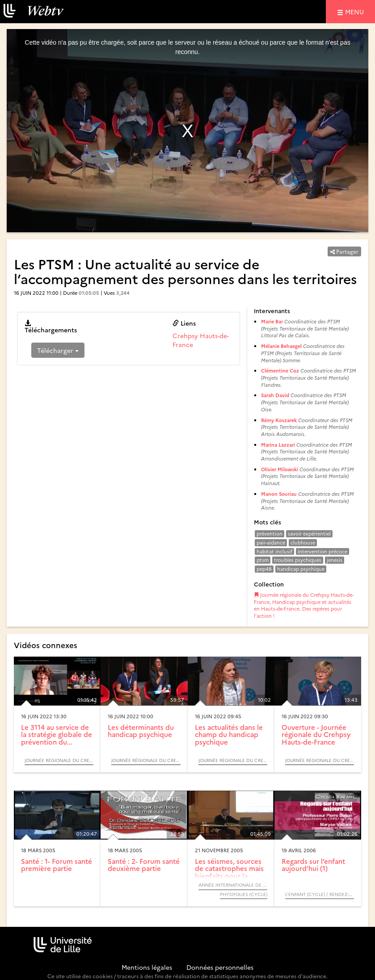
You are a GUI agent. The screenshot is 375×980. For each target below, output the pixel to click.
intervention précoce (322, 551)
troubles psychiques (298, 560)
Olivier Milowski (280, 469)
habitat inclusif (274, 551)
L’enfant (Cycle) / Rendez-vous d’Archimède (320, 894)
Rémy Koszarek (279, 420)
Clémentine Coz (280, 371)
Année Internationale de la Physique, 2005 (233, 885)
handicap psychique (301, 569)
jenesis (335, 560)
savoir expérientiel (309, 534)
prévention (270, 534)
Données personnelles (220, 967)
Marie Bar (272, 321)
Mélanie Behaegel (281, 346)
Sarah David (275, 395)
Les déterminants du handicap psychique (141, 731)
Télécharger (58, 350)
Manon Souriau (279, 494)
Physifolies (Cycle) (244, 894)
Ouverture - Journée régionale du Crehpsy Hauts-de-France (316, 734)
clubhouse (303, 542)
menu (356, 11)
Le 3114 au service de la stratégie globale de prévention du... (57, 734)
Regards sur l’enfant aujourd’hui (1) (313, 865)
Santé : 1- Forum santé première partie (57, 865)
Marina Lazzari (278, 445)
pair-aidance (271, 542)
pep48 (264, 569)
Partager (344, 251)
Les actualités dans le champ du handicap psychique (229, 734)
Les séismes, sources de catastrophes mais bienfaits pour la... (229, 868)
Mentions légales (147, 967)
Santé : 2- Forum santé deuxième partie (144, 865)
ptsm (263, 560)
